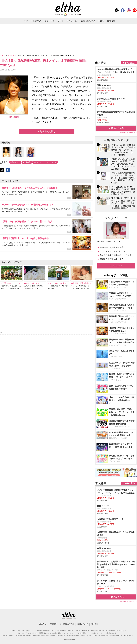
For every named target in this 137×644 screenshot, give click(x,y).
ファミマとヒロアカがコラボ (113, 251)
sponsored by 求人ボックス (128, 133)
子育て (101, 21)
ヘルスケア (36, 21)
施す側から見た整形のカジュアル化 (116, 255)
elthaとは (43, 624)
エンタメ (11, 56)
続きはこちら (117, 128)
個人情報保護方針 (67, 624)
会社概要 (53, 624)
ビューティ (49, 21)
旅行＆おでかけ (88, 21)
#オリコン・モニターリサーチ (45, 162)
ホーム (3, 56)
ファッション (72, 21)
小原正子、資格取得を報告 (112, 247)
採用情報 (95, 624)
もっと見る (117, 265)
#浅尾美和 (27, 162)
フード (61, 21)
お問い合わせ (83, 624)
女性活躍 (111, 21)
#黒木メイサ (15, 162)
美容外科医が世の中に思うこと (114, 259)
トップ (25, 21)
